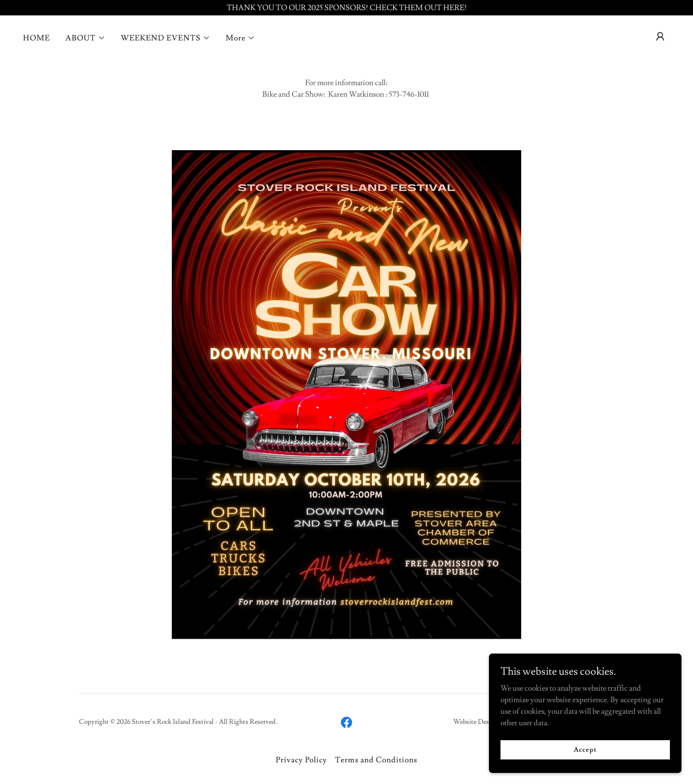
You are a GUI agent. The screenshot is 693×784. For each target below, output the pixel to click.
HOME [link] (37, 38)
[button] (85, 38)
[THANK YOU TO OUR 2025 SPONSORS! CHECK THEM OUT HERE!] (346, 8)
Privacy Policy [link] (302, 760)
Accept (585, 749)
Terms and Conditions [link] (376, 760)
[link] (346, 722)
